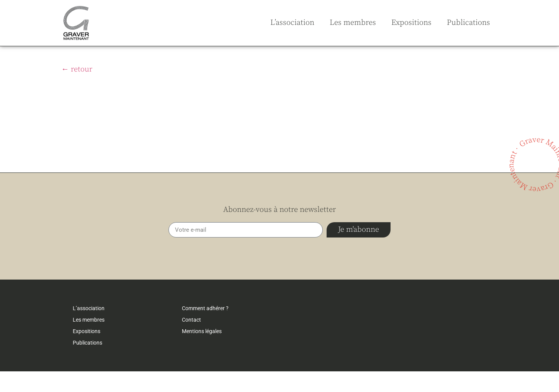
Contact (191, 340)
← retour (77, 90)
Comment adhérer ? (205, 329)
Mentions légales (202, 352)
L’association (292, 23)
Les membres (353, 23)
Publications (468, 23)
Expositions (411, 23)
